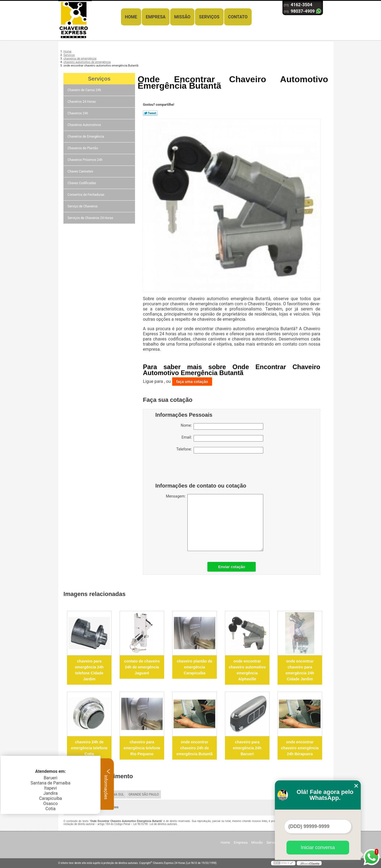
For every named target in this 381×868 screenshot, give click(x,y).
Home (131, 17)
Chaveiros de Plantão (83, 148)
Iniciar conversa (318, 847)
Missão (182, 17)
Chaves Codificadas (82, 183)
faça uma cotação (192, 382)
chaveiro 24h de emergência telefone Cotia (89, 748)
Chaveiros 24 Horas (82, 102)
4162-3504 (302, 5)
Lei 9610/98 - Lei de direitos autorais (155, 824)
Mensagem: (215, 523)
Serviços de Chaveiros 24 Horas (91, 218)
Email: (222, 438)
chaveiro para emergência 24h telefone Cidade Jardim (89, 670)
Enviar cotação (232, 567)
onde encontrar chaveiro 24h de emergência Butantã (195, 748)
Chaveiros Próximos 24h (85, 160)
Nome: (222, 426)
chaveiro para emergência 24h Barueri (247, 748)
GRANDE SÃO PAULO (144, 794)
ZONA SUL (116, 794)
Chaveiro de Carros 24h (85, 90)
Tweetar (150, 113)
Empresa (156, 17)
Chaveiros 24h (78, 113)
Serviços (209, 17)
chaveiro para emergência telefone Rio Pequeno (142, 748)
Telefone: (220, 450)
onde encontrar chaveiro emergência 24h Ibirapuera (300, 748)
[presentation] (190, 469)
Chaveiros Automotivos (85, 125)
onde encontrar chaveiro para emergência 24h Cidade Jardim (300, 670)
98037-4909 (303, 11)
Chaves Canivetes (81, 171)
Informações (107, 784)
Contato (238, 17)
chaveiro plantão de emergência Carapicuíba (195, 667)
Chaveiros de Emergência (86, 137)
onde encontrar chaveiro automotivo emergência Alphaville (247, 670)
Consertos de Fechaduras (86, 195)
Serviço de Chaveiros (83, 206)
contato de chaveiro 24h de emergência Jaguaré (142, 667)
